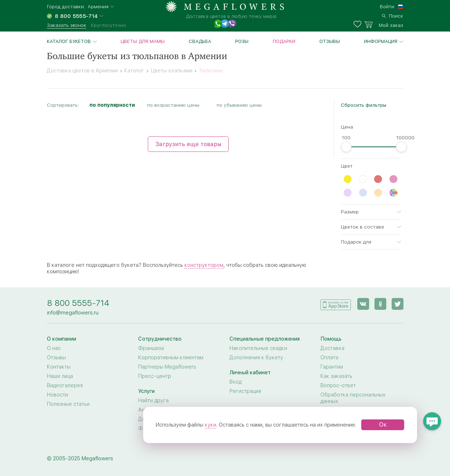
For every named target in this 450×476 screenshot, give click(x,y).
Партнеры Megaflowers (167, 367)
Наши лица (60, 376)
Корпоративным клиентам (171, 357)
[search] (393, 15)
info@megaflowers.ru (73, 313)
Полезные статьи (68, 404)
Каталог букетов (69, 41)
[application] (335, 304)
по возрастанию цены (173, 105)
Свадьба (200, 41)
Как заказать (336, 376)
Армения (98, 7)
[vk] (363, 304)
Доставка (332, 348)
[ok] (380, 304)
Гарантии (332, 367)
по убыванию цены (239, 105)
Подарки (284, 41)
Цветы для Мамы (143, 41)
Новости (57, 395)
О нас (54, 348)
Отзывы (330, 41)
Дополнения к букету (256, 357)
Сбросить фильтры (364, 105)
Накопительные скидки (258, 348)
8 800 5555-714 (78, 303)
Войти (387, 6)
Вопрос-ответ (338, 385)
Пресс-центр (155, 376)
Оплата (329, 357)
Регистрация (245, 391)
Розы (242, 41)
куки (211, 425)
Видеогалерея (65, 385)
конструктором (204, 265)
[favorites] (359, 24)
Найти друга (153, 400)
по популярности (112, 105)
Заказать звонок (67, 25)
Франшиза (151, 348)
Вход (236, 382)
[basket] (384, 24)
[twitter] (397, 304)
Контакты (59, 367)
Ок (383, 425)
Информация (381, 41)
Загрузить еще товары (188, 144)
